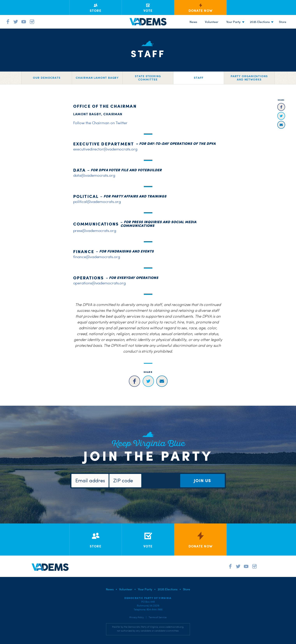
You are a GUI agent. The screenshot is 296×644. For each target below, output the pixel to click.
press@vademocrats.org (95, 231)
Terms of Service (158, 617)
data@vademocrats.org (94, 175)
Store (187, 589)
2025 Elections (260, 22)
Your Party (233, 22)
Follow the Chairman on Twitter (100, 123)
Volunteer (212, 22)
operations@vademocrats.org (100, 283)
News (193, 22)
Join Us (202, 480)
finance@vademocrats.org (97, 257)
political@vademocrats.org (97, 202)
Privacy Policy (137, 617)
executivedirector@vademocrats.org (105, 149)
